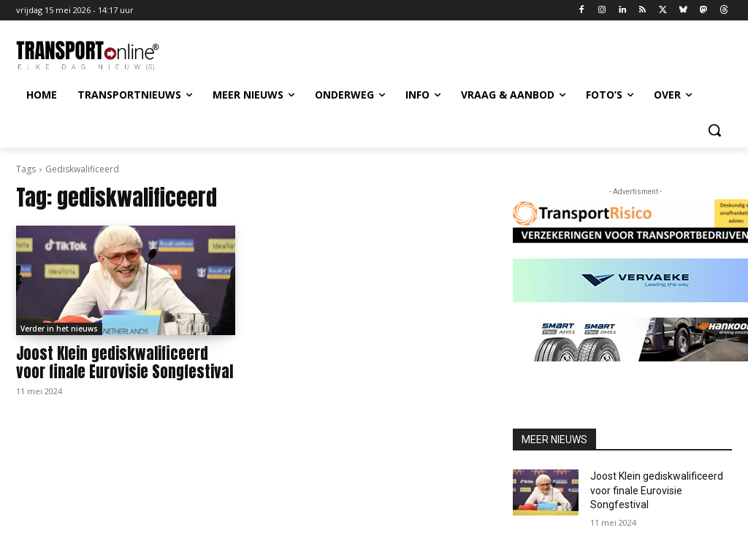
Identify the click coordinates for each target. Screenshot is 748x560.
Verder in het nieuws (59, 329)
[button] (714, 130)
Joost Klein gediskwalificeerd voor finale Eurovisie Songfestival (125, 363)
